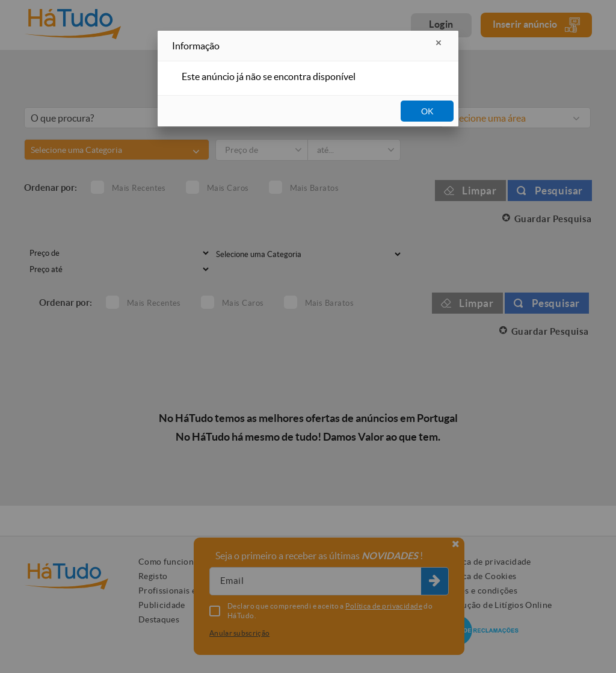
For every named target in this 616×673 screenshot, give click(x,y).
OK (427, 111)
